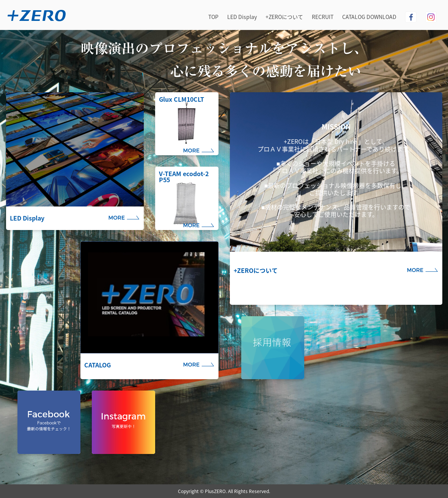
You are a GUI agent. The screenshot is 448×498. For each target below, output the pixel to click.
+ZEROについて (284, 17)
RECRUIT (323, 17)
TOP (213, 17)
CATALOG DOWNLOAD (369, 17)
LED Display (242, 17)
